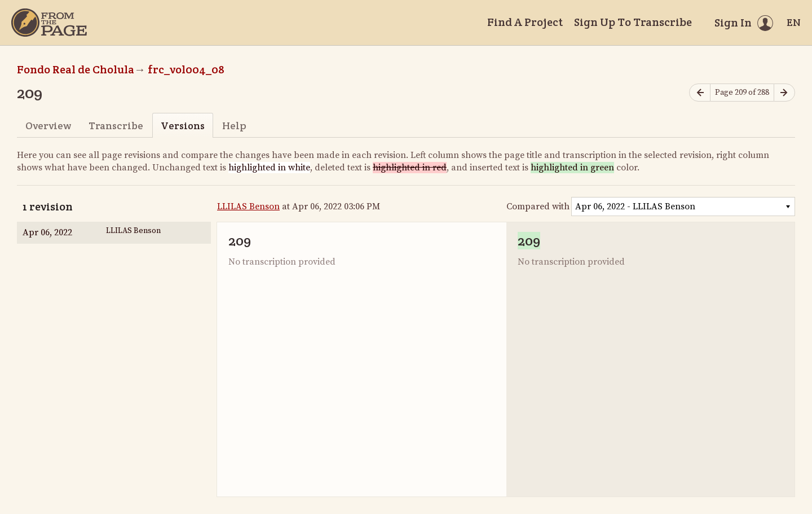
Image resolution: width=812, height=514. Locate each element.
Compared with (538, 207)
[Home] (49, 23)
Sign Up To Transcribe (633, 22)
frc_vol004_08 (186, 69)
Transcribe (116, 126)
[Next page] (784, 93)
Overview (48, 126)
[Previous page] (700, 93)
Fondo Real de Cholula (76, 69)
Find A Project (525, 22)
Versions (183, 126)
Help (234, 126)
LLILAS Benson (248, 207)
